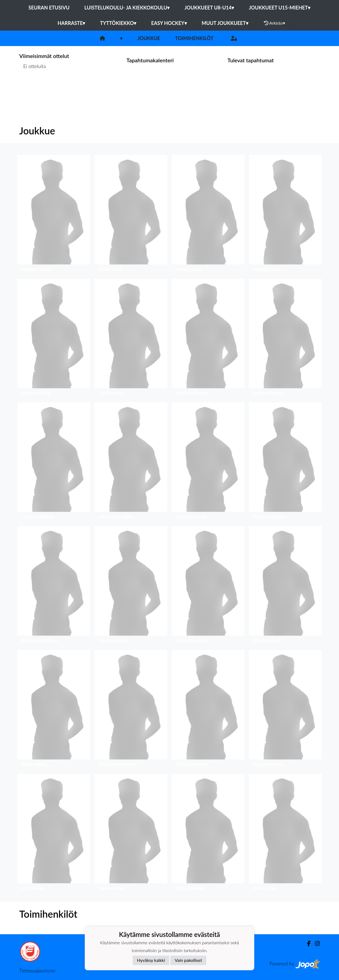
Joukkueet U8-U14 (209, 8)
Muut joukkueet (225, 23)
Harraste (71, 23)
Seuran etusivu (49, 8)
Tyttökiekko (118, 23)
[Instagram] (315, 944)
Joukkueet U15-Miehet (280, 8)
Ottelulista (33, 87)
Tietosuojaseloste (37, 971)
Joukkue (149, 38)
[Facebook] (307, 944)
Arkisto (275, 23)
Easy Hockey (169, 23)
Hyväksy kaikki (151, 960)
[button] (54, 215)
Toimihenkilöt (194, 38)
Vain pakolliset (188, 960)
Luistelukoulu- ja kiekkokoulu (127, 8)
